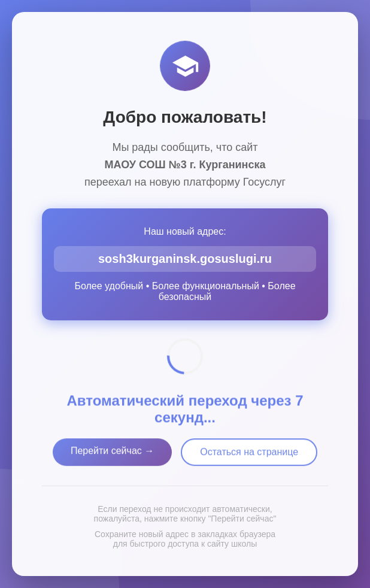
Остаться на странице (249, 454)
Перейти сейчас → (112, 453)
